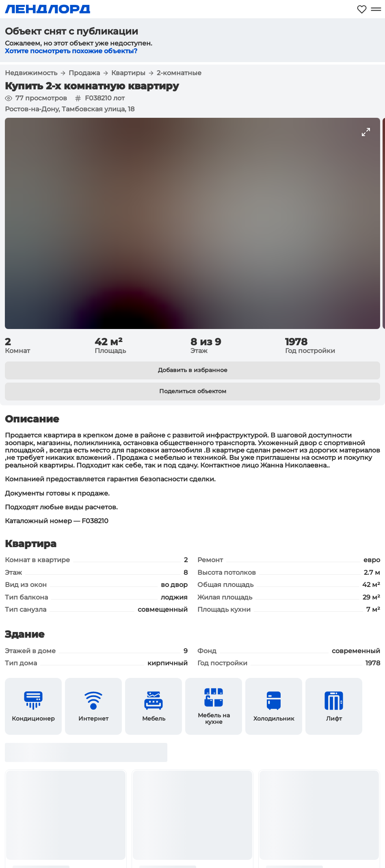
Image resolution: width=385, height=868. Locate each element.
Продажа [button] (84, 73)
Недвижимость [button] (31, 73)
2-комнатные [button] (179, 73)
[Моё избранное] (362, 9)
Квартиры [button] (128, 73)
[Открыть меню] (376, 9)
